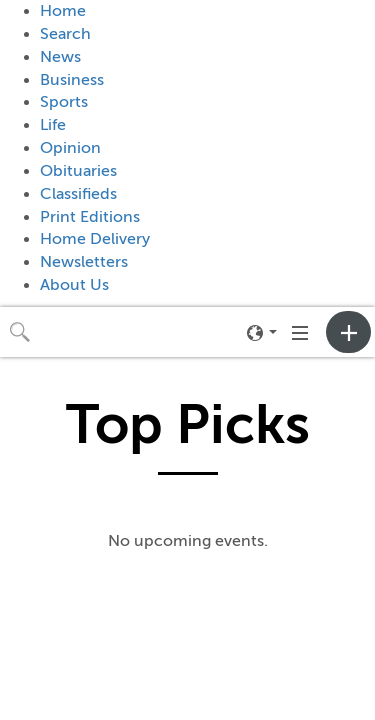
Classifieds (78, 194)
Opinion (70, 148)
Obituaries (78, 171)
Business (72, 80)
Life (53, 125)
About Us (74, 285)
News (60, 57)
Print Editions (90, 217)
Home (63, 11)
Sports (64, 102)
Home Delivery (95, 239)
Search (65, 34)
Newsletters (84, 262)
